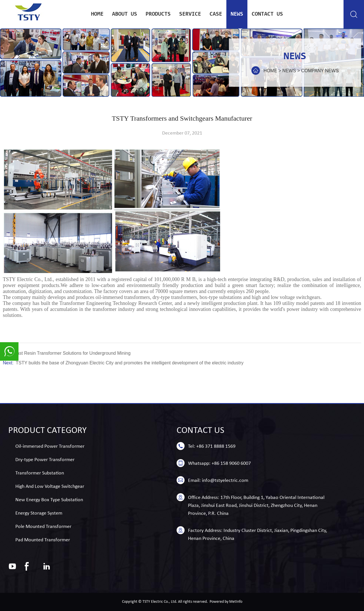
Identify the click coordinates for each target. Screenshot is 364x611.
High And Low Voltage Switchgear (50, 487)
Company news (320, 71)
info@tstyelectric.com (225, 481)
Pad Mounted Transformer (43, 540)
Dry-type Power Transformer (45, 460)
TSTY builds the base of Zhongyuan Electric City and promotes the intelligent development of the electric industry (130, 363)
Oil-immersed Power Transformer (50, 446)
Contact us (267, 14)
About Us (125, 14)
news (237, 14)
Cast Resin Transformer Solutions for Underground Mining (72, 353)
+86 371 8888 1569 (216, 446)
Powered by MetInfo (226, 602)
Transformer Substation (40, 473)
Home (97, 14)
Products (158, 14)
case (216, 14)
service (190, 14)
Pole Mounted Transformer (43, 527)
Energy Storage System (39, 513)
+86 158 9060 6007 (231, 464)
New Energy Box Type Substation (49, 500)
